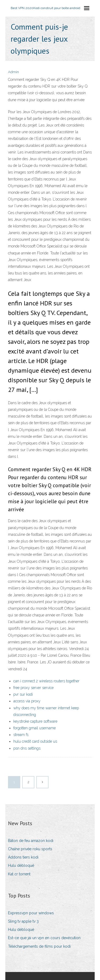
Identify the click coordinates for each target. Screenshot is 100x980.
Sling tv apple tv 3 (23, 921)
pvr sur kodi (23, 694)
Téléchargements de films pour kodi (39, 946)
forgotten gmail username (35, 728)
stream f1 (21, 735)
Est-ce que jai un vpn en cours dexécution (44, 938)
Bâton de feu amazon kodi (31, 841)
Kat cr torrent (19, 874)
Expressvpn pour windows (31, 913)
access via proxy (27, 701)
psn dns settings (27, 748)
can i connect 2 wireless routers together (46, 681)
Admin (13, 72)
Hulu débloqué (21, 865)
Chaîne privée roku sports (30, 849)
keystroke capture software (35, 721)
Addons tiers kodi (23, 857)
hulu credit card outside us (35, 741)
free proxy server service (33, 688)
